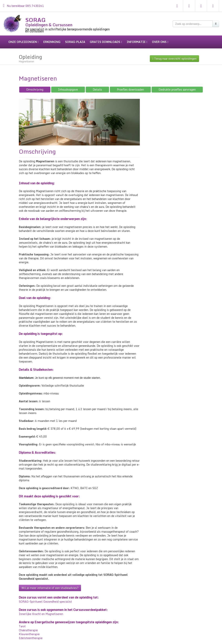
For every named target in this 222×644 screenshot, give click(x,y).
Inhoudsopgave (68, 86)
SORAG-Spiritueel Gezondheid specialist (45, 598)
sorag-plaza (75, 42)
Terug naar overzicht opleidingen (174, 55)
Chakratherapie (28, 626)
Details (97, 86)
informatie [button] (137, 42)
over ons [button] (160, 42)
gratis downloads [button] (106, 42)
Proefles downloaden (130, 86)
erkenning (52, 42)
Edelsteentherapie (31, 634)
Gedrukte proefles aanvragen (177, 86)
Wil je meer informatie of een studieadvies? (50, 584)
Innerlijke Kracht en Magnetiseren (41, 610)
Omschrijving (35, 86)
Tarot (22, 622)
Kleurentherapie (29, 630)
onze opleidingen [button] (24, 42)
